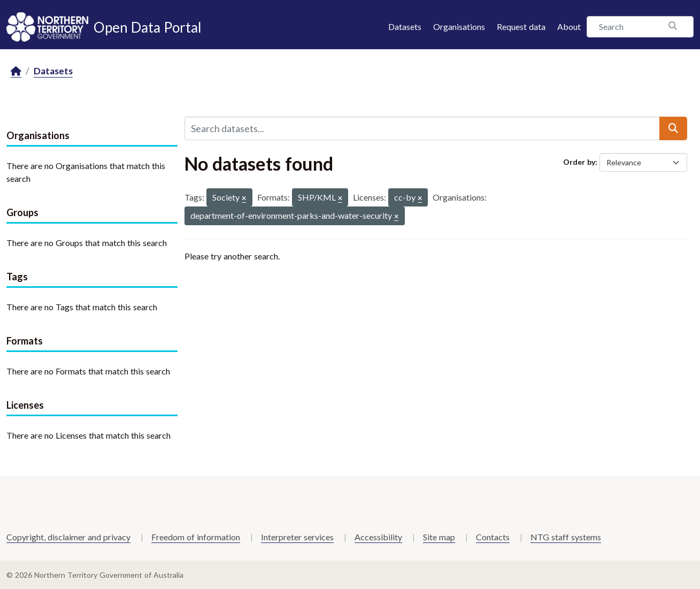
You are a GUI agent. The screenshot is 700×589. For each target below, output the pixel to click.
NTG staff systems (566, 537)
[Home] (16, 71)
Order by (579, 162)
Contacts (493, 537)
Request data (521, 26)
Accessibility (378, 537)
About (569, 26)
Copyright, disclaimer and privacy (68, 537)
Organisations (459, 26)
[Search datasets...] (422, 128)
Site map (439, 537)
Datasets (405, 26)
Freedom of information (196, 537)
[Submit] (673, 128)
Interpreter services (297, 537)
